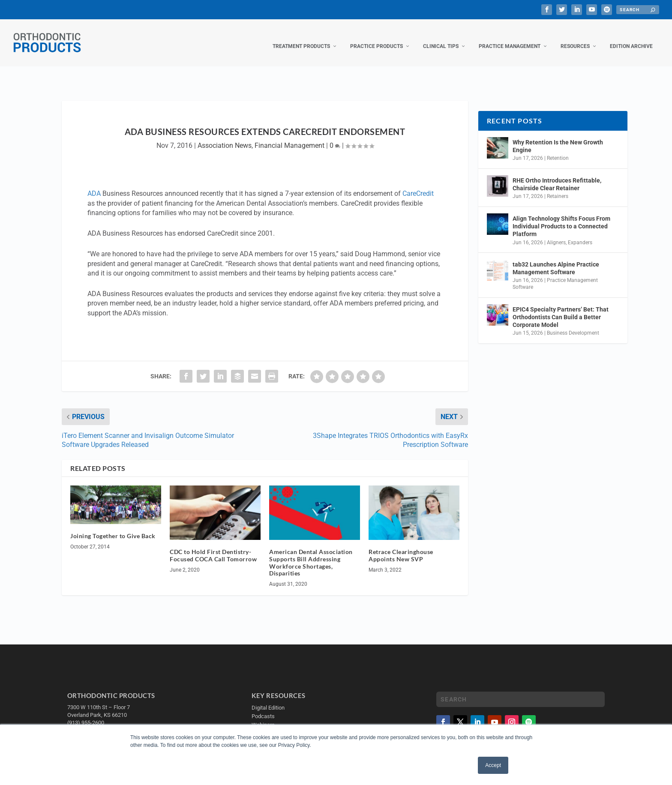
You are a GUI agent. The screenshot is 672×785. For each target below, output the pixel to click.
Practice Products (376, 38)
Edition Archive (631, 38)
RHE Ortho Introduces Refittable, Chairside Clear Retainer (557, 176)
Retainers (558, 188)
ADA (94, 185)
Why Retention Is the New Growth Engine (558, 138)
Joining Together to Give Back (113, 527)
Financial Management (289, 137)
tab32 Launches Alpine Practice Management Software (556, 260)
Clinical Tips (441, 38)
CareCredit (418, 185)
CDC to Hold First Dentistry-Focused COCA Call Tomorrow (213, 547)
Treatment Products (301, 38)
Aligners (556, 234)
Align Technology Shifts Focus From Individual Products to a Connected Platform (561, 218)
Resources (575, 38)
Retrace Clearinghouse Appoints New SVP (401, 547)
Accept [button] (493, 765)
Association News (225, 137)
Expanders (580, 234)
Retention (558, 150)
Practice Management (510, 38)
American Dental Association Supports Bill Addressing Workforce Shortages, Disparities (311, 554)
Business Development (573, 324)
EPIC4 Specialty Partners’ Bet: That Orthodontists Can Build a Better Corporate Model (561, 309)
